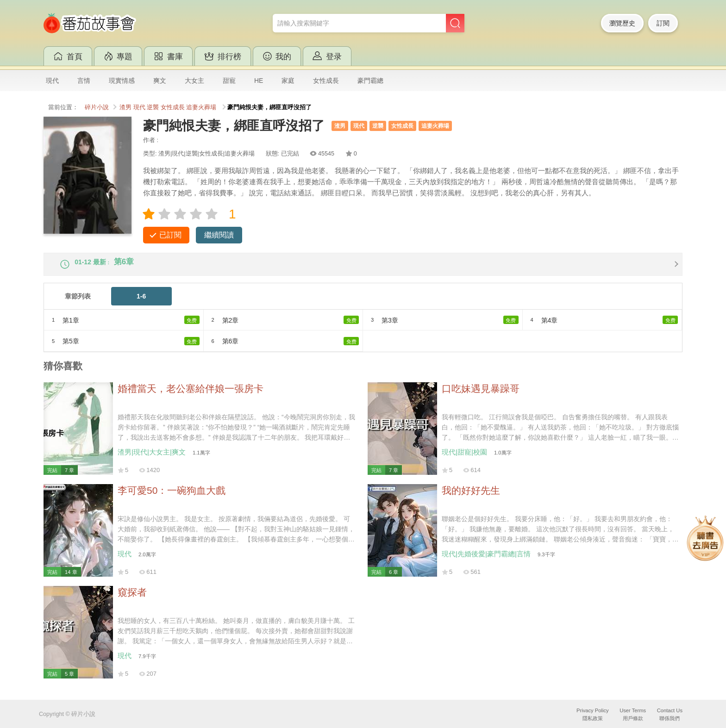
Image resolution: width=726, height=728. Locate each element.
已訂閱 (170, 235)
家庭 (288, 81)
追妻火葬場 (201, 107)
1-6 (141, 304)
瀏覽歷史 (622, 23)
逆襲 (153, 107)
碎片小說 (97, 107)
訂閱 (663, 23)
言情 (84, 81)
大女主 (194, 81)
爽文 (160, 81)
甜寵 (229, 81)
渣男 (125, 107)
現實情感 (122, 81)
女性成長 (326, 81)
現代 (52, 81)
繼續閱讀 (219, 235)
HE (259, 81)
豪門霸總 (370, 81)
